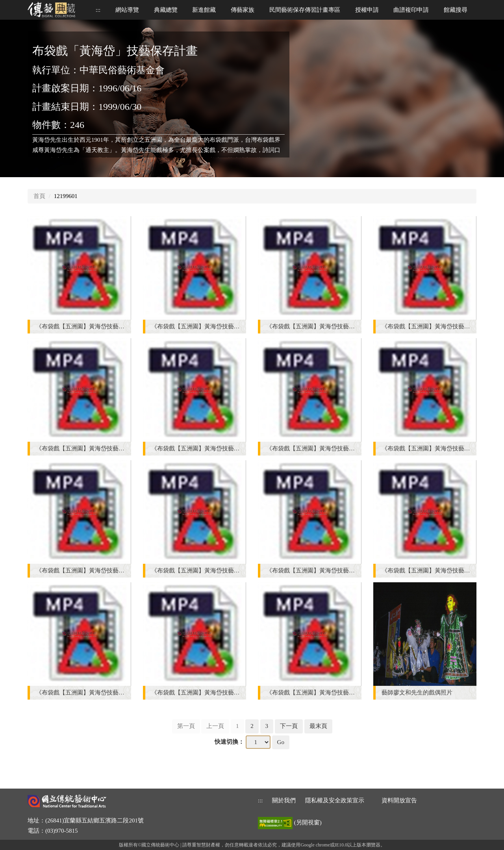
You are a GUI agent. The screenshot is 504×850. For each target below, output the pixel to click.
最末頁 (318, 726)
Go (281, 742)
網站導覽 (127, 10)
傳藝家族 (243, 10)
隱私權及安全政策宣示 (335, 800)
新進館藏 (204, 10)
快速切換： (229, 742)
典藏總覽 (166, 10)
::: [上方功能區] (98, 10)
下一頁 (289, 726)
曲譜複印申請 (411, 10)
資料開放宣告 (399, 800)
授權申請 (367, 10)
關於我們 (284, 800)
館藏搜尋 (456, 10)
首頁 (39, 196)
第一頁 (186, 726)
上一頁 (215, 726)
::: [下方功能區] (260, 800)
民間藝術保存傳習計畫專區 (305, 10)
